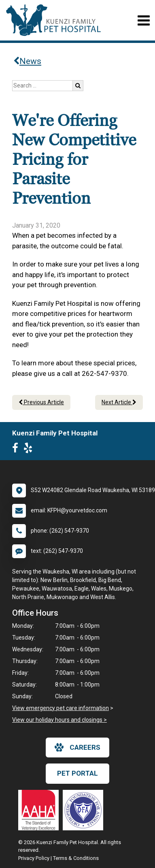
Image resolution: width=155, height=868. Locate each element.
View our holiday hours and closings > (59, 720)
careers (77, 747)
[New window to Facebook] (17, 450)
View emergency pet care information (61, 708)
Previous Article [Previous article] (41, 402)
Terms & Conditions (76, 858)
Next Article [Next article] (119, 402)
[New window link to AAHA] (40, 810)
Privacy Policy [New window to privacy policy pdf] (34, 858)
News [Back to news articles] (27, 61)
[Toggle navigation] (143, 20)
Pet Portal (77, 773)
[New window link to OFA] (85, 810)
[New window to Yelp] (30, 450)
